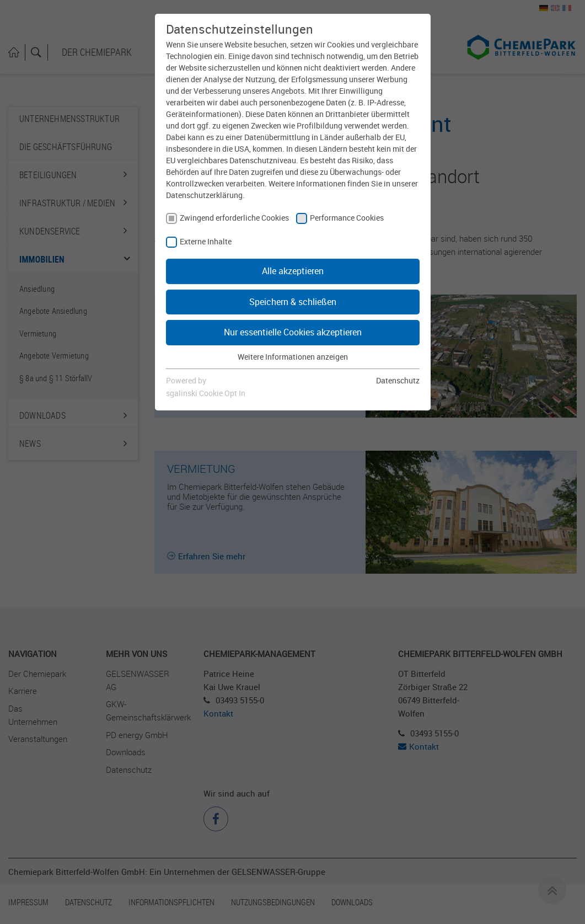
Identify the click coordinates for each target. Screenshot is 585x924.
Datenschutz (398, 380)
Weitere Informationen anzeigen (293, 357)
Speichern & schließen (293, 302)
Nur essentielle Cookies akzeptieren (293, 332)
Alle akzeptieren (293, 271)
